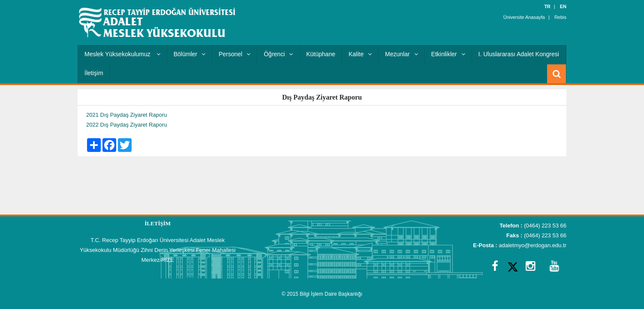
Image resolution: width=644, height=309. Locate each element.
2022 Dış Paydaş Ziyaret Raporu (127, 125)
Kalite (360, 54)
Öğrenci (278, 54)
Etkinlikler (448, 54)
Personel (235, 54)
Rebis (560, 17)
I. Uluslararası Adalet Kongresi (519, 54)
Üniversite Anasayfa (524, 17)
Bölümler (190, 54)
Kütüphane (321, 54)
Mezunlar (402, 54)
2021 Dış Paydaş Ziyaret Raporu (127, 115)
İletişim (94, 73)
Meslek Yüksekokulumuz (122, 54)
